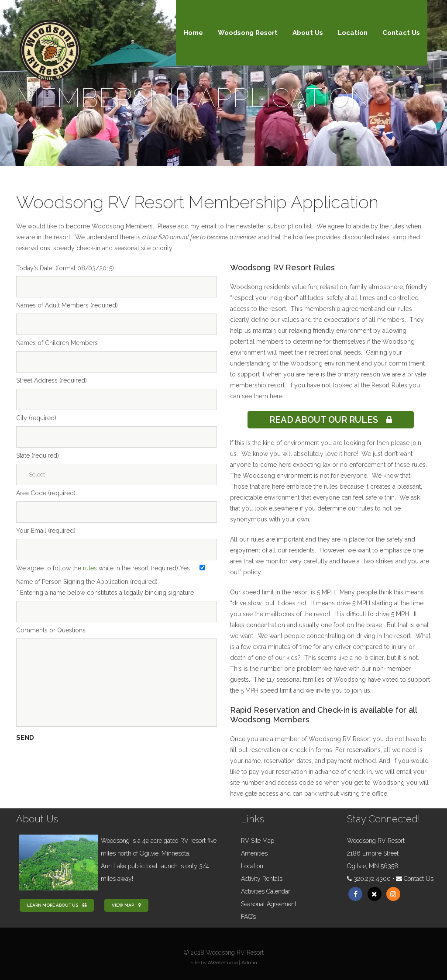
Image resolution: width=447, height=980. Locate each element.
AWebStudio (223, 963)
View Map (126, 905)
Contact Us (419, 879)
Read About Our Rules (331, 420)
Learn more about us (57, 905)
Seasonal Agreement (269, 904)
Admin (249, 963)
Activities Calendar (266, 891)
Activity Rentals (262, 879)
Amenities (254, 853)
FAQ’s (248, 917)
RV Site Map (258, 841)
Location (252, 866)
